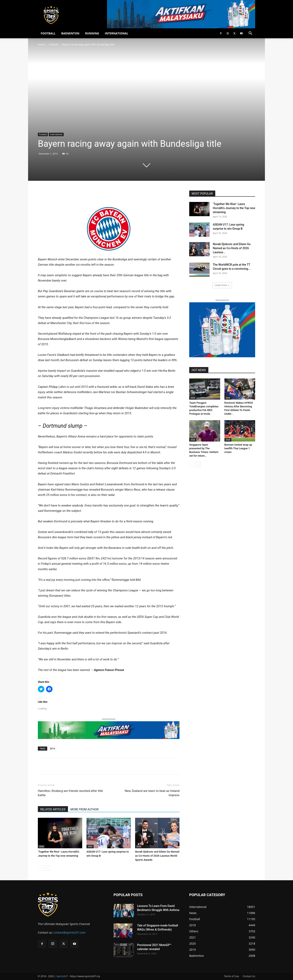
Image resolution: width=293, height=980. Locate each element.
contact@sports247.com (70, 932)
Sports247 (62, 976)
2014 (52, 748)
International (56, 134)
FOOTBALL (48, 33)
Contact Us (249, 976)
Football (53, 44)
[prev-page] (40, 868)
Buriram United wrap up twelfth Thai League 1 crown (238, 448)
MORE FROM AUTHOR (84, 809)
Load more (222, 285)
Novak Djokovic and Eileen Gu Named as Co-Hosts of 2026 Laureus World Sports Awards (157, 856)
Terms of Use (231, 976)
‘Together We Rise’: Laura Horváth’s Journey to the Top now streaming (234, 208)
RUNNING (92, 33)
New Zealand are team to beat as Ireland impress (152, 793)
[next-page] (47, 868)
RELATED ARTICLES (53, 809)
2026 (41, 846)
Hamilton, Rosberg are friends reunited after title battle (70, 793)
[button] (250, 34)
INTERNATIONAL (116, 33)
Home (41, 44)
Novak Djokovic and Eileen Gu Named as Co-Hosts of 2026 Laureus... (232, 248)
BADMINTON (70, 33)
